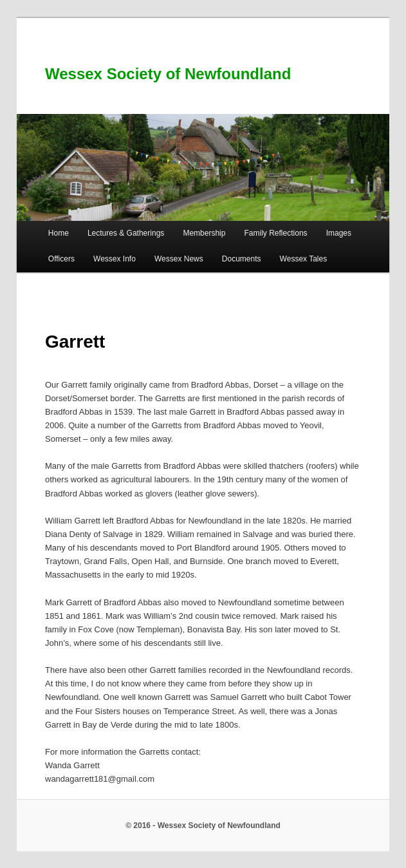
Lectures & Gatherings (126, 233)
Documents (242, 259)
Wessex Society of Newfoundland (168, 74)
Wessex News (179, 259)
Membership (204, 233)
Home (59, 233)
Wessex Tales (304, 259)
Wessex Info (115, 259)
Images (339, 233)
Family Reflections (276, 233)
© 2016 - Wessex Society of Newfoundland (203, 826)
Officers (61, 259)
